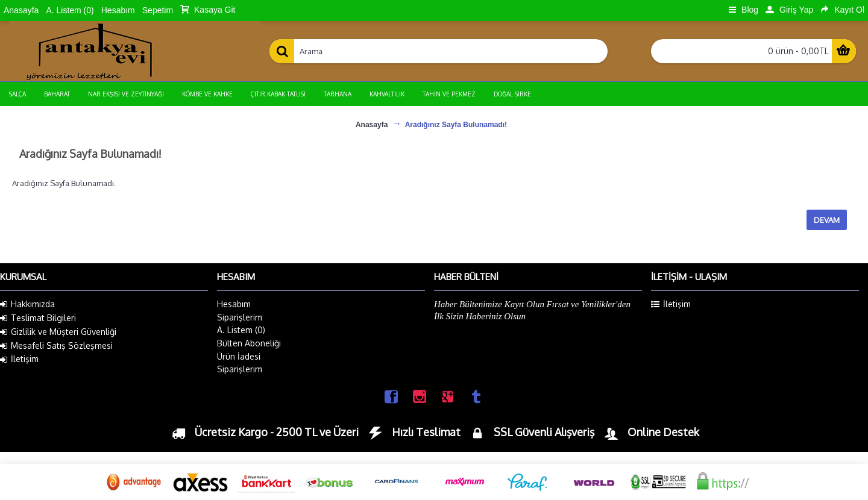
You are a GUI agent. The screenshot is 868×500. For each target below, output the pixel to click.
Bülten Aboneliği (249, 343)
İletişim (19, 359)
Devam (827, 220)
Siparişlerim (240, 317)
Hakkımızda (27, 304)
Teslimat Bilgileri (38, 318)
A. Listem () (241, 330)
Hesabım (234, 304)
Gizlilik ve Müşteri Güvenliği (58, 332)
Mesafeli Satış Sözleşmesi (56, 346)
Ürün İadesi (239, 356)
